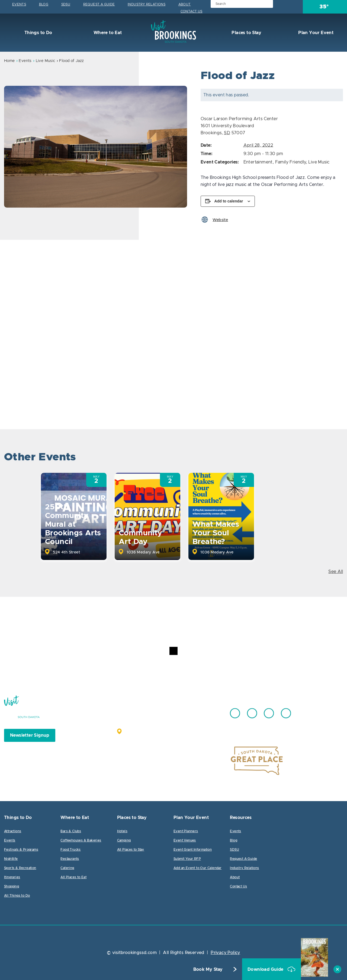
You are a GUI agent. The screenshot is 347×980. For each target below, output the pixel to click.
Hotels (122, 831)
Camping (124, 840)
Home (9, 61)
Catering (67, 868)
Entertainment (258, 162)
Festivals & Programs (21, 850)
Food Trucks (70, 850)
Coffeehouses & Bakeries (81, 840)
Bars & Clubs (71, 831)
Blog (44, 4)
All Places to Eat (73, 877)
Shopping (12, 886)
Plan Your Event (315, 33)
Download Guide (266, 969)
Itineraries (12, 877)
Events (19, 4)
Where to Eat (107, 33)
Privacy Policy (225, 953)
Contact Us (192, 11)
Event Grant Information (193, 850)
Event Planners (186, 831)
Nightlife (11, 859)
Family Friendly (291, 162)
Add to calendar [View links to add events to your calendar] (229, 201)
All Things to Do (17, 896)
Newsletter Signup (30, 735)
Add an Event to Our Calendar (197, 868)
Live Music (46, 61)
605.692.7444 (187, 711)
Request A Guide (99, 4)
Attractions (13, 831)
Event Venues (185, 840)
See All (336, 572)
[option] (96, 147)
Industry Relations (147, 4)
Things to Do (38, 33)
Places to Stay (246, 33)
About (185, 4)
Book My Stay (208, 969)
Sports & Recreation (20, 868)
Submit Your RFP (187, 859)
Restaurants (70, 859)
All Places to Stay (131, 850)
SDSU (66, 4)
